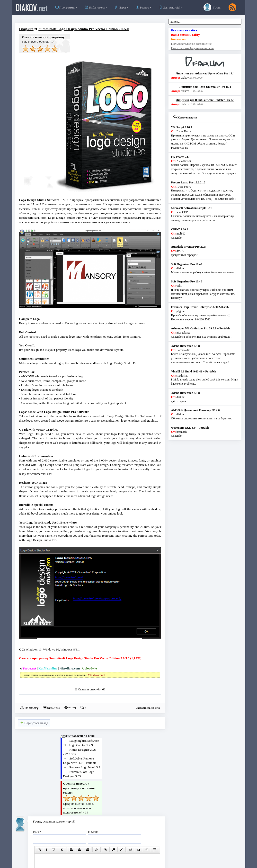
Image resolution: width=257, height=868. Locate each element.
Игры (120, 7)
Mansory (32, 708)
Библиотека (95, 7)
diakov (32, 8)
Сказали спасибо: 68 (92, 689)
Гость (212, 7)
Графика (26, 29)
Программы (65, 7)
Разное (142, 7)
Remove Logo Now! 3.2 (85, 767)
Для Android (169, 7)
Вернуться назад (34, 723)
